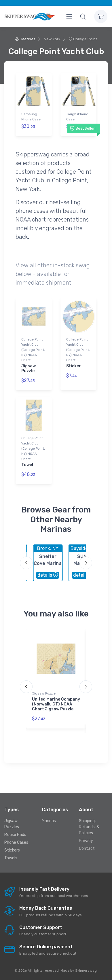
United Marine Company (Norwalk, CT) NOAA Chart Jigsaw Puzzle (56, 704)
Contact (87, 848)
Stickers (12, 850)
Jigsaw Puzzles (12, 824)
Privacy (86, 841)
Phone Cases (16, 842)
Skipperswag (86, 970)
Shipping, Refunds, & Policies (89, 827)
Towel (27, 465)
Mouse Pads (15, 835)
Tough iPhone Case (77, 117)
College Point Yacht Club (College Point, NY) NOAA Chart (33, 350)
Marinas (25, 39)
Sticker (74, 366)
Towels (11, 858)
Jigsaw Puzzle (29, 368)
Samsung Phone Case (31, 117)
